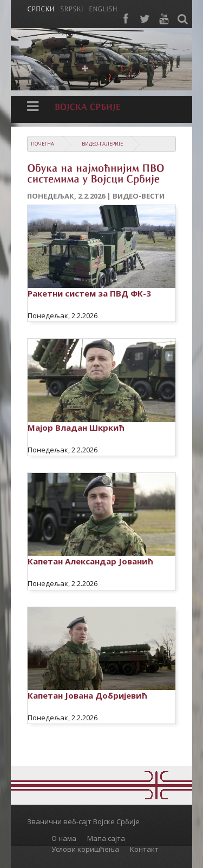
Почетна (42, 144)
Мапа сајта (106, 838)
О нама (64, 838)
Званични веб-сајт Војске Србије (83, 821)
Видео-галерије (102, 144)
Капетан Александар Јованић (90, 561)
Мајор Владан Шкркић (76, 428)
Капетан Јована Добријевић (87, 695)
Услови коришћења (85, 849)
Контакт (144, 849)
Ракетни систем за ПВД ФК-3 (89, 293)
